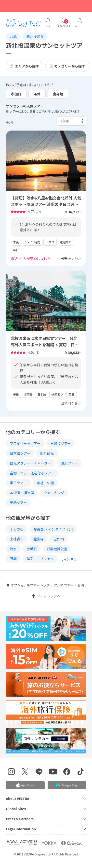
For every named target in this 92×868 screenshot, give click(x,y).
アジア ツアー (64, 585)
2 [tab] (41, 186)
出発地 (58, 94)
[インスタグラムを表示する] (11, 772)
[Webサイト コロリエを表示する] (72, 843)
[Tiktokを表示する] (81, 772)
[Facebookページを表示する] (67, 772)
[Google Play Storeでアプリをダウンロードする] (67, 785)
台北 (13, 36)
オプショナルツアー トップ (28, 585)
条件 (37, 94)
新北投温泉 (35, 36)
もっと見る (68, 560)
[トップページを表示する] (23, 24)
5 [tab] (56, 186)
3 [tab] (46, 186)
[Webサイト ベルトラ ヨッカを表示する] (49, 843)
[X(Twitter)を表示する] (25, 772)
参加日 (16, 94)
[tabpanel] (46, 161)
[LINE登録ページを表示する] (39, 772)
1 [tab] (36, 186)
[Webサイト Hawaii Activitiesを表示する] (22, 843)
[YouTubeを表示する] (53, 772)
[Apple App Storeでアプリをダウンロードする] (25, 785)
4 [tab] (51, 186)
